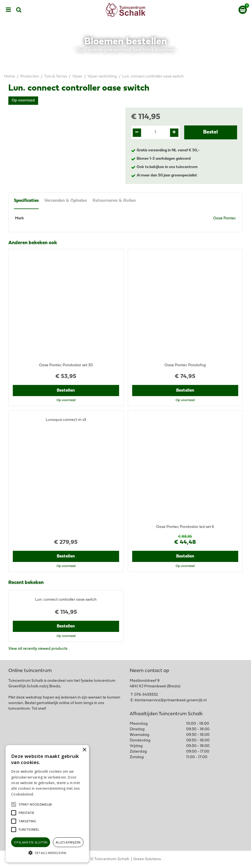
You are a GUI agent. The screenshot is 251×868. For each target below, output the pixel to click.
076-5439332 (146, 695)
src (19, 10)
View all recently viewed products (38, 649)
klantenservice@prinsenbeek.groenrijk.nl (171, 700)
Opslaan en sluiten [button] (30, 842)
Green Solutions (147, 859)
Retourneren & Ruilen (114, 201)
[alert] (47, 804)
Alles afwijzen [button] (68, 842)
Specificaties (26, 201)
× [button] (84, 750)
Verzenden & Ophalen (66, 201)
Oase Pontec (225, 218)
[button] (35, 804)
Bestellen (66, 391)
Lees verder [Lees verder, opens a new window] (45, 794)
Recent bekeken (26, 583)
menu (8, 10)
